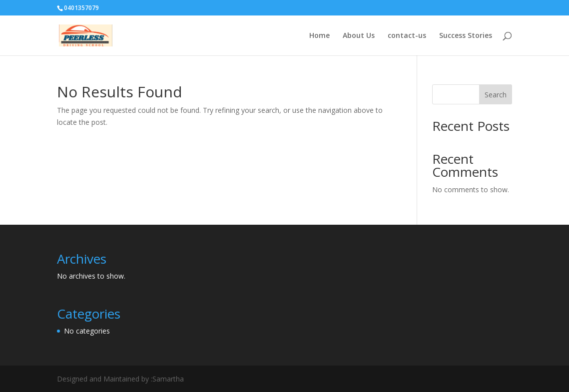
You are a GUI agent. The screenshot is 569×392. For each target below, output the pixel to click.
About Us (359, 36)
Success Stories (466, 36)
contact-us (407, 36)
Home (319, 36)
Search (496, 95)
